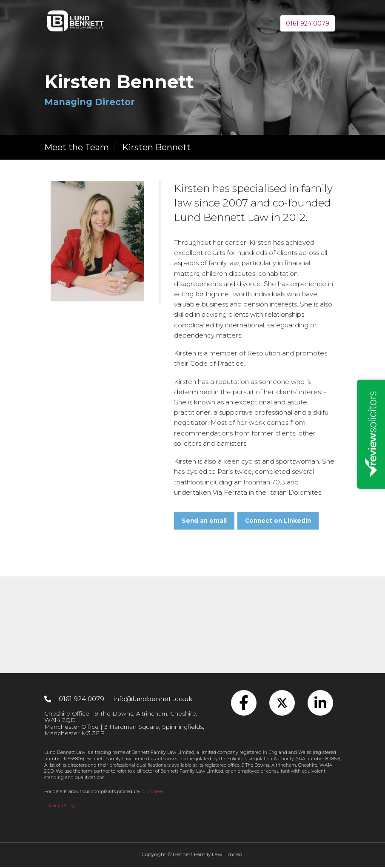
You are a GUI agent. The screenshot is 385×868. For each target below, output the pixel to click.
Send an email (204, 522)
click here (152, 793)
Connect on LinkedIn (278, 522)
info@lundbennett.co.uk (153, 700)
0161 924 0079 (308, 23)
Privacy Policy (60, 807)
